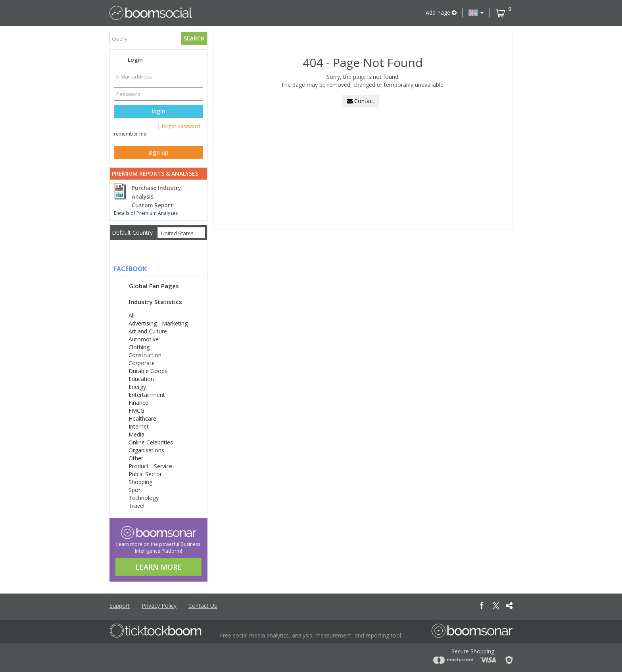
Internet (139, 426)
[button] (476, 13)
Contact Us (203, 606)
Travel (136, 506)
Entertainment (147, 395)
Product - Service (150, 466)
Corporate (142, 363)
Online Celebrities (151, 442)
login (158, 111)
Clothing (139, 347)
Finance (138, 403)
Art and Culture (148, 331)
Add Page (441, 12)
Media (136, 434)
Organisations (146, 450)
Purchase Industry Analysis (156, 192)
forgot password (181, 126)
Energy (137, 387)
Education (141, 379)
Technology (144, 498)
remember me (130, 134)
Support (120, 606)
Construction (145, 355)
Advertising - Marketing (158, 323)
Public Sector (145, 474)
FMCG (136, 411)
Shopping (140, 482)
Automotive (144, 339)
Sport (135, 490)
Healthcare (142, 418)
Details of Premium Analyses (146, 213)
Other (136, 458)
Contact (361, 101)
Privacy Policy (159, 606)
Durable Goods (148, 371)
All (132, 315)
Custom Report (152, 205)
